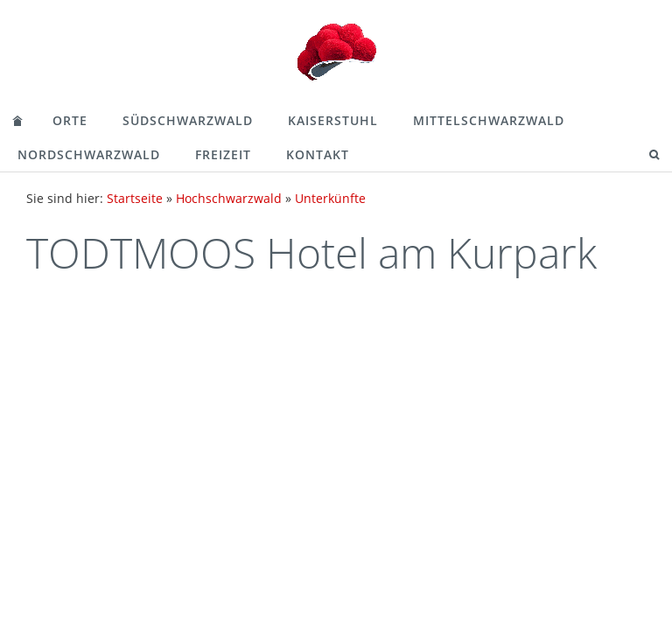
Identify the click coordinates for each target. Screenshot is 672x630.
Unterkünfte (330, 198)
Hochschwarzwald (229, 198)
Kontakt (318, 154)
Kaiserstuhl (333, 120)
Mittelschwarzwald (489, 120)
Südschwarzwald (188, 120)
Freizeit (223, 154)
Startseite (135, 198)
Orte (70, 120)
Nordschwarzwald (89, 154)
